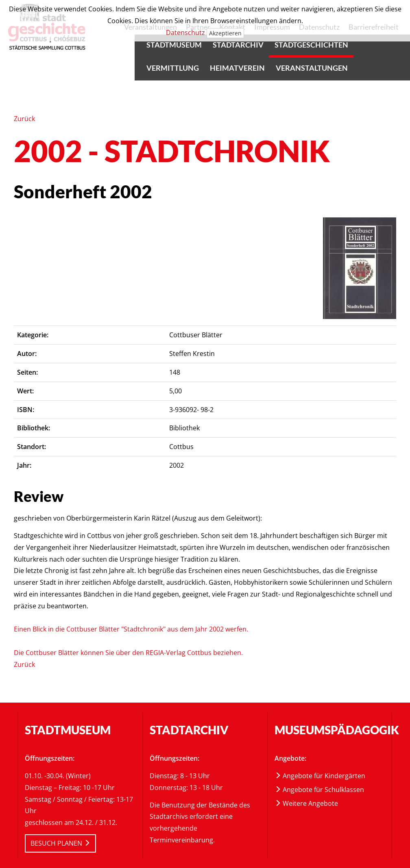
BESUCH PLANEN (60, 843)
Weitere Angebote (306, 803)
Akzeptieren (225, 33)
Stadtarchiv (238, 45)
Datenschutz (185, 33)
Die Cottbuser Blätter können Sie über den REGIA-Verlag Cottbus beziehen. (128, 653)
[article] (360, 268)
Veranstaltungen (312, 68)
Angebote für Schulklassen (319, 790)
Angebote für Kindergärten (320, 776)
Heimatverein (237, 68)
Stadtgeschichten (311, 45)
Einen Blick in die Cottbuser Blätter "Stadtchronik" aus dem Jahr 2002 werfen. (131, 629)
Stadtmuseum (174, 45)
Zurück (24, 119)
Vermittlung (173, 68)
